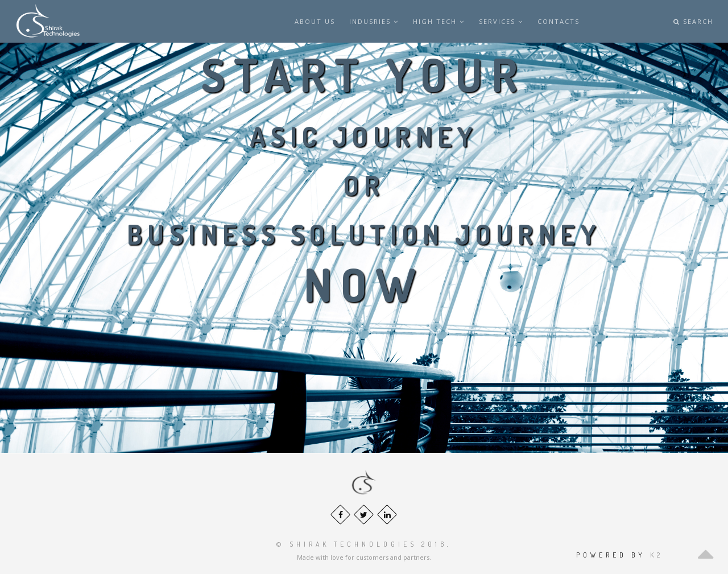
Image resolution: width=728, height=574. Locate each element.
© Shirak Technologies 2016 (362, 544)
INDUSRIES (374, 21)
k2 (657, 555)
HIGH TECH (439, 21)
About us (315, 21)
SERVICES (501, 21)
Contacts (559, 21)
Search (693, 21)
